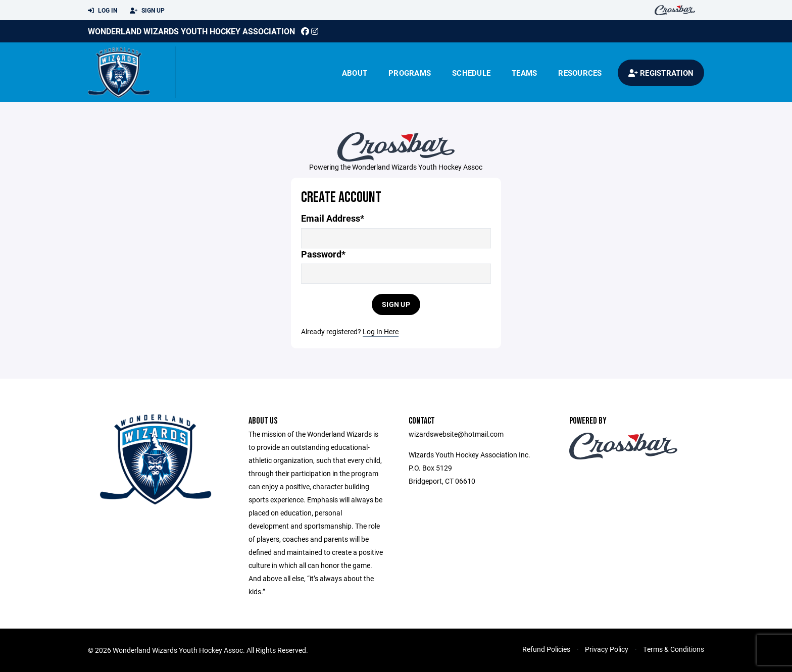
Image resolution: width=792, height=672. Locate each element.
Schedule (471, 73)
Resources (580, 73)
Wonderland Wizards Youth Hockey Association (191, 31)
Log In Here (381, 331)
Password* (323, 254)
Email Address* (333, 218)
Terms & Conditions (674, 649)
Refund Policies (546, 649)
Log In (103, 11)
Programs (410, 73)
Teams (524, 73)
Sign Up (147, 11)
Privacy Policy (607, 649)
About (355, 73)
